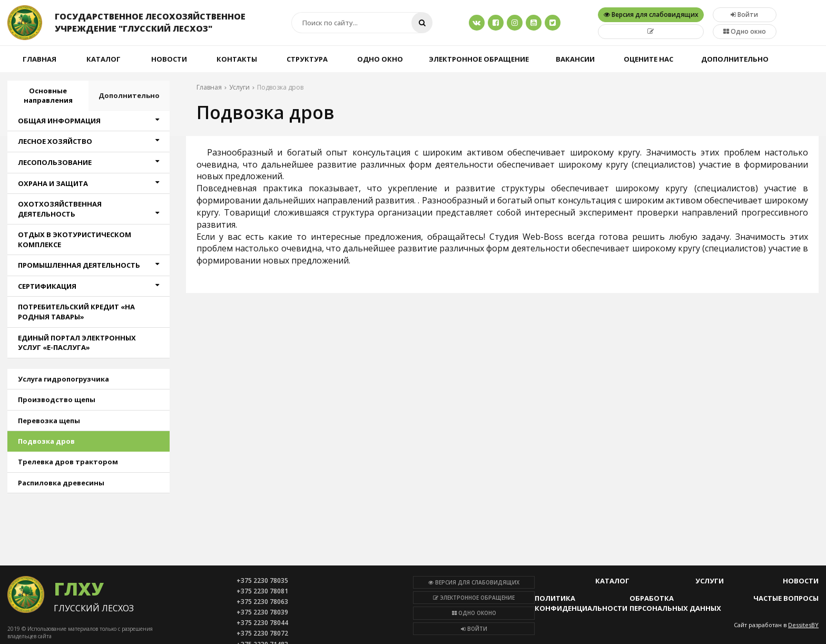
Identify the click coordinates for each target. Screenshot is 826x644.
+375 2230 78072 (262, 633)
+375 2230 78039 (262, 612)
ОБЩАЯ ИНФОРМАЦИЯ (88, 121)
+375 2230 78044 (262, 623)
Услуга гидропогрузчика (63, 379)
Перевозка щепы (49, 421)
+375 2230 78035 (262, 580)
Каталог (104, 59)
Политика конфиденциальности (581, 603)
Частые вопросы (786, 598)
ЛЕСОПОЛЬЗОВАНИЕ (88, 162)
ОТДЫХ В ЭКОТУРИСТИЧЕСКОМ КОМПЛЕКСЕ (75, 240)
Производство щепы (57, 399)
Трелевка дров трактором (68, 462)
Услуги (710, 581)
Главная (40, 59)
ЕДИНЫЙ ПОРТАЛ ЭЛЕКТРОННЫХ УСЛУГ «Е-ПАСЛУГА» (77, 343)
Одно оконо (474, 613)
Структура (307, 59)
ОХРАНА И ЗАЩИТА (88, 183)
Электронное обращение (479, 59)
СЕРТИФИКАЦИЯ (88, 286)
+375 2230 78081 (262, 591)
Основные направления (48, 96)
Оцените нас (648, 59)
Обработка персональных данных (675, 603)
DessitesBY (803, 625)
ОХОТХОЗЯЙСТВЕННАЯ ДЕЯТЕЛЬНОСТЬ (88, 209)
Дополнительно (735, 59)
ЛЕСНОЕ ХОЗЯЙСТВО (88, 141)
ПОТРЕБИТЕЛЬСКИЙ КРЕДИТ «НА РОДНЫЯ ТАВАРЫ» (76, 312)
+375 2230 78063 (262, 602)
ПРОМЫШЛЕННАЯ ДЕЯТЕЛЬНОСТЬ (88, 265)
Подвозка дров (46, 441)
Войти (474, 629)
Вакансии (575, 59)
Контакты (237, 59)
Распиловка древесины (61, 483)
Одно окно (745, 31)
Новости (169, 59)
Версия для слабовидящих (474, 582)
